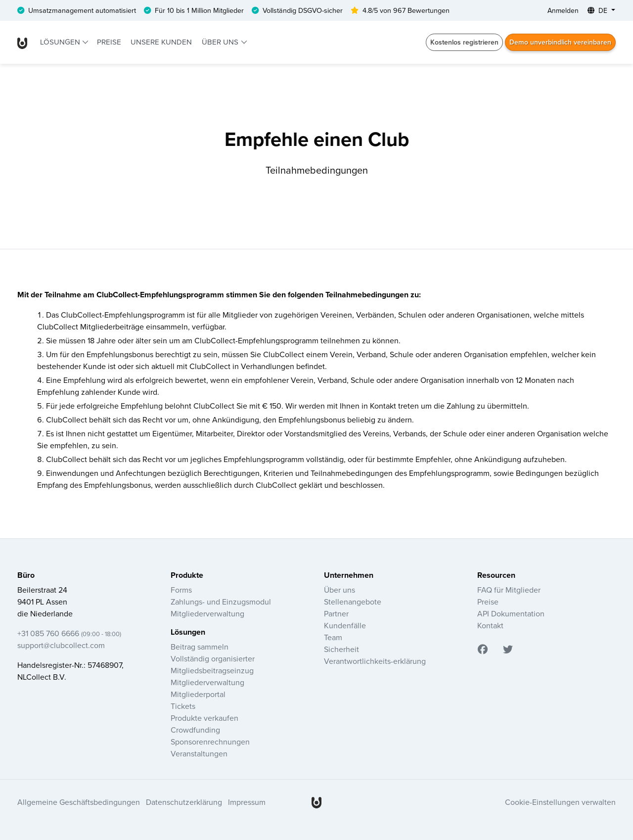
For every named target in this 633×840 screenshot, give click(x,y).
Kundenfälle (345, 625)
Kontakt (490, 625)
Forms (181, 590)
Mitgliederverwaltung (207, 613)
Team (333, 637)
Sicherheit (341, 649)
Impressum (247, 802)
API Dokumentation (511, 613)
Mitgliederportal (198, 694)
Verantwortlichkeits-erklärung (375, 661)
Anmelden (563, 10)
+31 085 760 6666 (69, 633)
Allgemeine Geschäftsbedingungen (79, 802)
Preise (109, 42)
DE (598, 10)
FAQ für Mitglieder (509, 590)
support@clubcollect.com (61, 645)
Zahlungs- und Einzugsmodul (221, 602)
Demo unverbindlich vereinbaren (560, 42)
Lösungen (61, 42)
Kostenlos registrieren (464, 42)
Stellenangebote (353, 602)
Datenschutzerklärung (184, 802)
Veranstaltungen (199, 753)
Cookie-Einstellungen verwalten (560, 802)
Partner (336, 613)
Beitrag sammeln (200, 647)
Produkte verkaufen (204, 718)
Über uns (221, 42)
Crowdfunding (195, 730)
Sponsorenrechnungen (210, 742)
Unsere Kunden (161, 42)
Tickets (183, 706)
